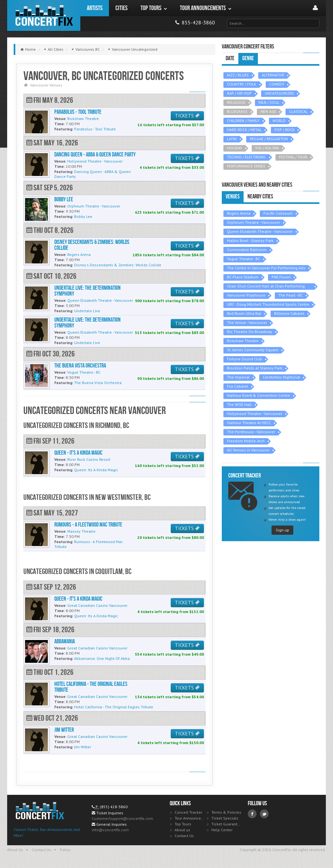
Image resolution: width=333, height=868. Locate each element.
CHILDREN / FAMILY (243, 120)
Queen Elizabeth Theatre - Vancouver (260, 231)
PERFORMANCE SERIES (246, 166)
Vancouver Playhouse (246, 295)
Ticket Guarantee (226, 824)
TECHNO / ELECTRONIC (246, 157)
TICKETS (187, 116)
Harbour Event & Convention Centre (259, 395)
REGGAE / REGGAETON (269, 139)
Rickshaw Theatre (243, 341)
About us (182, 830)
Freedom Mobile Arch (246, 441)
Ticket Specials (225, 818)
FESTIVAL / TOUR (293, 157)
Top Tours (183, 824)
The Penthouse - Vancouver (251, 432)
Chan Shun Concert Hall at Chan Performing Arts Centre (266, 287)
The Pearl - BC (291, 295)
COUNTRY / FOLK (242, 84)
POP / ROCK (285, 130)
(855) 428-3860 (114, 807)
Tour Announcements (190, 818)
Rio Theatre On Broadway (250, 332)
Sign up (282, 530)
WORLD (279, 120)
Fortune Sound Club (245, 359)
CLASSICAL (298, 111)
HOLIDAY (235, 148)
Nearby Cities (260, 197)
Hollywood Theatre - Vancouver (255, 414)
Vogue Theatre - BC (244, 259)
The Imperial (238, 377)
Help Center (222, 830)
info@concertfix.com (110, 830)
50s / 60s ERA (267, 148)
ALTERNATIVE (273, 75)
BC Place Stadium (243, 277)
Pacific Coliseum (278, 213)
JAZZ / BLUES (238, 75)
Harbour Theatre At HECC (249, 423)
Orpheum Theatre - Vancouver (253, 222)
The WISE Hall (239, 404)
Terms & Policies (226, 812)
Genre (248, 58)
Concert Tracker (188, 812)
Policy (65, 850)
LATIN (232, 139)
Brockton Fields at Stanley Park (255, 368)
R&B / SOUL (269, 102)
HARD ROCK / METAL (244, 130)
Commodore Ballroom (247, 250)
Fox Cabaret (238, 386)
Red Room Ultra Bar (244, 313)
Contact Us (184, 836)
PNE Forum (281, 277)
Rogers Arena (239, 213)
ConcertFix (44, 15)
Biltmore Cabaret (289, 313)
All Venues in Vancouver (248, 450)
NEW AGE (268, 111)
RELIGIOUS (236, 102)
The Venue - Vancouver (247, 322)
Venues (233, 197)
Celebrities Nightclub (281, 377)
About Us (15, 850)
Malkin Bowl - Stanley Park (250, 240)
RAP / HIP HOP (239, 93)
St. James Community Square (253, 350)
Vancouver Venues (46, 85)
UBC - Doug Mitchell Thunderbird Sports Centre (268, 304)
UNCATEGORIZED (279, 93)
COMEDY (277, 84)
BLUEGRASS (237, 111)
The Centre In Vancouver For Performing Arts (266, 268)
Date (230, 58)
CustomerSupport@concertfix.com (122, 818)
